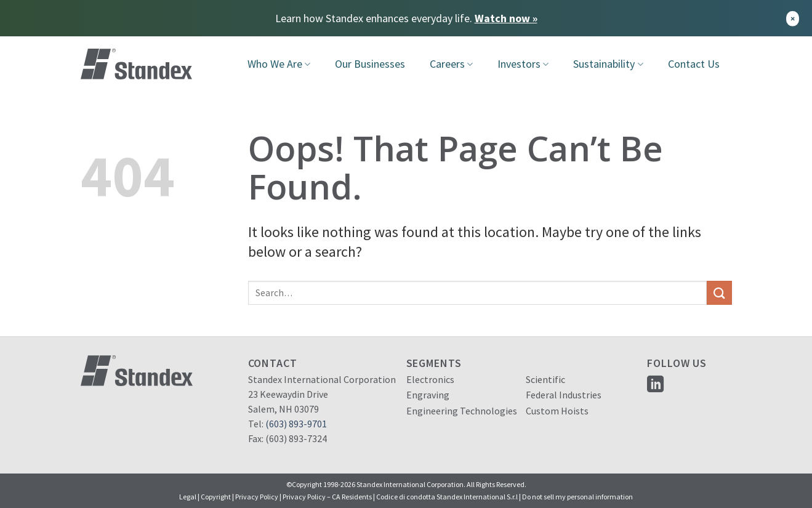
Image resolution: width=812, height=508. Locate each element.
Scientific (545, 379)
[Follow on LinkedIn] (655, 385)
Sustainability (608, 64)
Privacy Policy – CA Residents (327, 497)
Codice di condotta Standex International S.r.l (447, 497)
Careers (451, 64)
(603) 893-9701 (296, 424)
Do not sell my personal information (577, 497)
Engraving (428, 395)
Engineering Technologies (462, 411)
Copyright (216, 497)
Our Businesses (370, 64)
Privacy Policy (257, 497)
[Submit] (719, 293)
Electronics (430, 379)
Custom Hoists (557, 411)
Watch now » (506, 18)
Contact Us (694, 64)
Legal (188, 497)
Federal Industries (564, 395)
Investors (523, 64)
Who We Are (279, 64)
